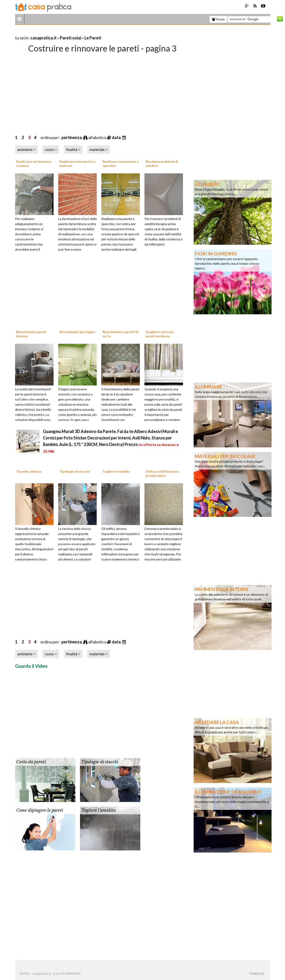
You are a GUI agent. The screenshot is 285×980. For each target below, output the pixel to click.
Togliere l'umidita (116, 471)
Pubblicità (257, 974)
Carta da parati (31, 762)
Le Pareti (93, 38)
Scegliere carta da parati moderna (160, 334)
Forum (218, 19)
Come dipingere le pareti (40, 810)
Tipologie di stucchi (75, 471)
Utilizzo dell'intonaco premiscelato (162, 473)
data (117, 137)
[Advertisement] (69, 32)
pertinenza (72, 137)
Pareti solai (70, 38)
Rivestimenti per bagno (77, 332)
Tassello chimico (29, 471)
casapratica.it (44, 38)
